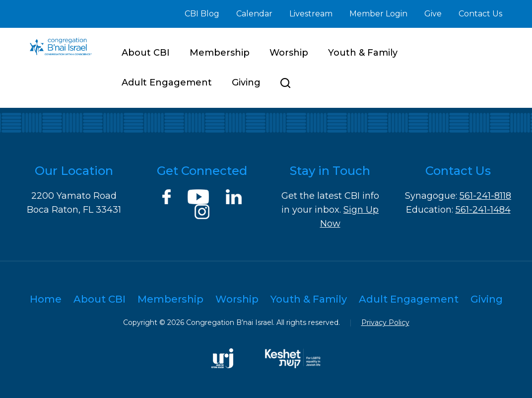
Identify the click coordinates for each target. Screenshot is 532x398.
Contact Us (480, 14)
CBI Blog (202, 14)
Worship (289, 53)
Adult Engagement (167, 82)
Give (433, 14)
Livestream (311, 14)
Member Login (378, 14)
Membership (220, 53)
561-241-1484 (483, 210)
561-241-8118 (485, 196)
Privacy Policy (385, 322)
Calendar (254, 14)
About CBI (146, 53)
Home (46, 299)
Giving (246, 82)
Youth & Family (363, 53)
